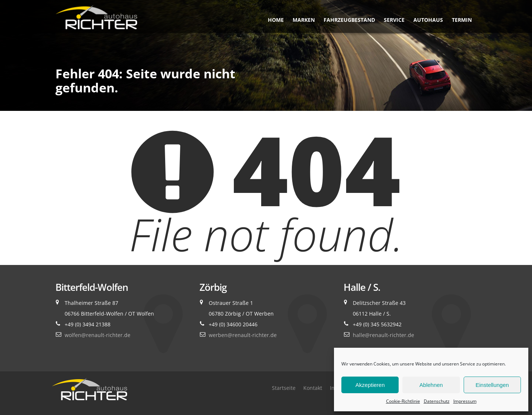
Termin (462, 20)
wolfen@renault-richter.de (98, 335)
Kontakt (313, 388)
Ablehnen (431, 385)
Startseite (284, 388)
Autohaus (428, 20)
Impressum (465, 401)
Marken (304, 20)
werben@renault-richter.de (243, 335)
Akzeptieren (370, 385)
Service (394, 20)
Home (276, 20)
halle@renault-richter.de (383, 335)
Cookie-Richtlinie (403, 401)
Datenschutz (437, 401)
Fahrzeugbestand (349, 20)
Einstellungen (492, 385)
